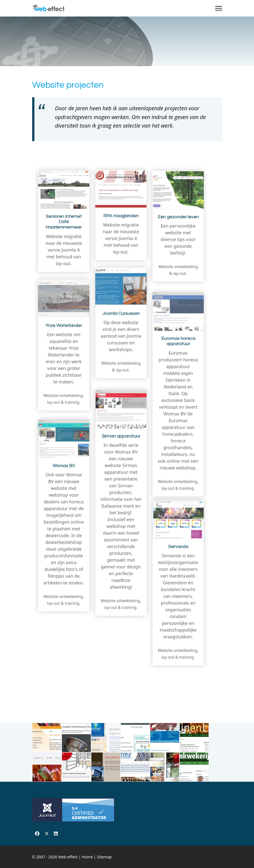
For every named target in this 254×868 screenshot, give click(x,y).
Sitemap (104, 857)
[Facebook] (37, 834)
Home (87, 857)
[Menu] (219, 8)
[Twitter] (47, 834)
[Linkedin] (56, 834)
